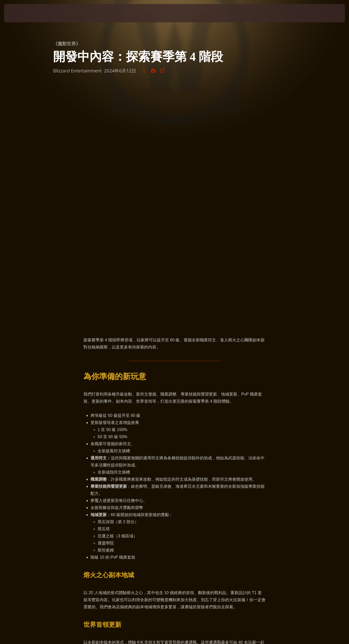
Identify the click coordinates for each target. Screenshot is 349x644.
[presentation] (20, 13)
